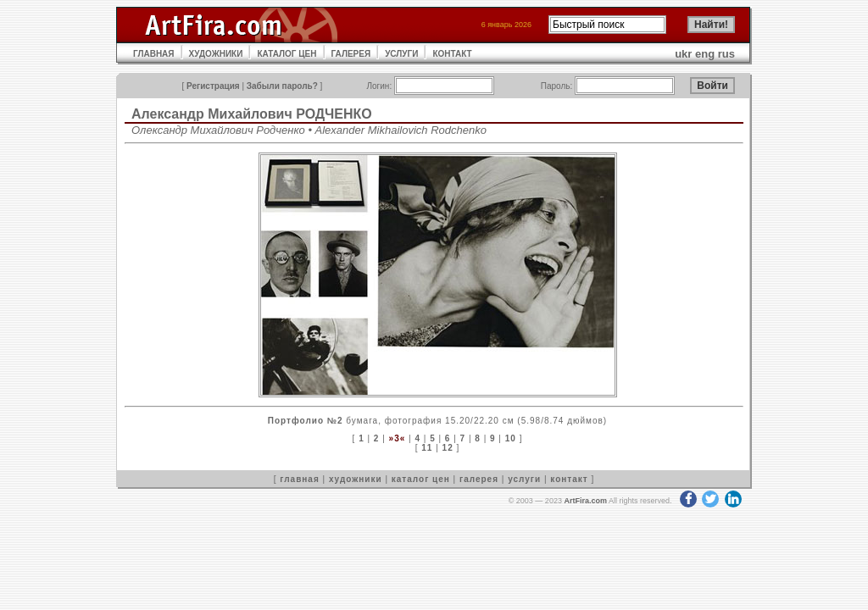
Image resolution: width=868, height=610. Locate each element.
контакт (569, 479)
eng (705, 54)
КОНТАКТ (452, 54)
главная (299, 479)
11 (427, 448)
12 (448, 448)
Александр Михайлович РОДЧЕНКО (252, 114)
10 (511, 438)
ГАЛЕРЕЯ (351, 54)
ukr (683, 54)
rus (726, 54)
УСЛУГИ (401, 54)
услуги (524, 479)
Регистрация (213, 86)
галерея (479, 479)
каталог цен (421, 479)
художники (356, 479)
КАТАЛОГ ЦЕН (287, 54)
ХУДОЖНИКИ (216, 54)
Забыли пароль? (282, 86)
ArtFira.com (585, 501)
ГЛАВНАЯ (154, 54)
